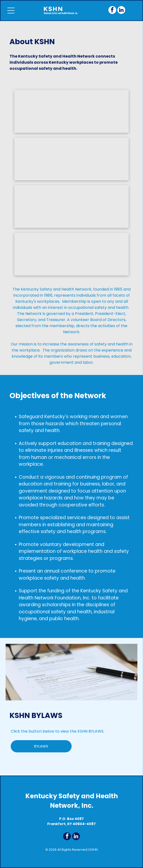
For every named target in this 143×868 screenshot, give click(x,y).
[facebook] (112, 11)
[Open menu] (11, 10)
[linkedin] (121, 11)
